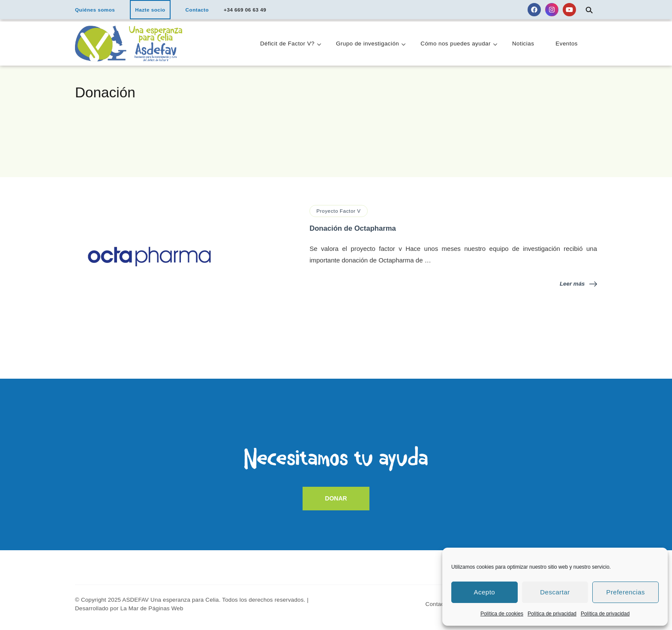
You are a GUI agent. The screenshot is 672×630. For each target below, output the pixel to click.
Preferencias (626, 592)
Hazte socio (150, 10)
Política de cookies (502, 614)
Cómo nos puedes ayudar (456, 44)
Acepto (484, 592)
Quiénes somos (95, 10)
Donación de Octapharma (353, 228)
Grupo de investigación (367, 44)
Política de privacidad (552, 614)
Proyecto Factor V (338, 211)
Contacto (197, 10)
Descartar (555, 592)
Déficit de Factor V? (287, 44)
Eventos (567, 44)
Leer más (578, 284)
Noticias (523, 44)
